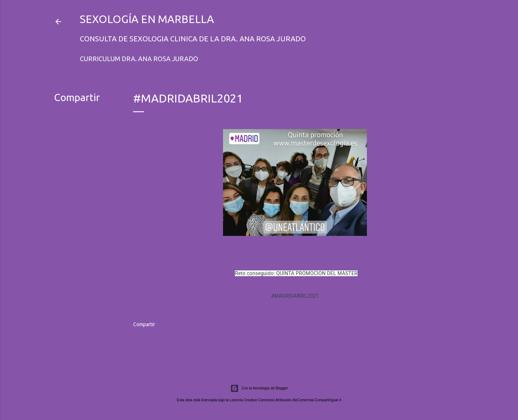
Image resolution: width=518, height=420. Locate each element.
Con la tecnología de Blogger (259, 388)
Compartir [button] (77, 97)
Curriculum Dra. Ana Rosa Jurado (139, 59)
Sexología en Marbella (147, 19)
